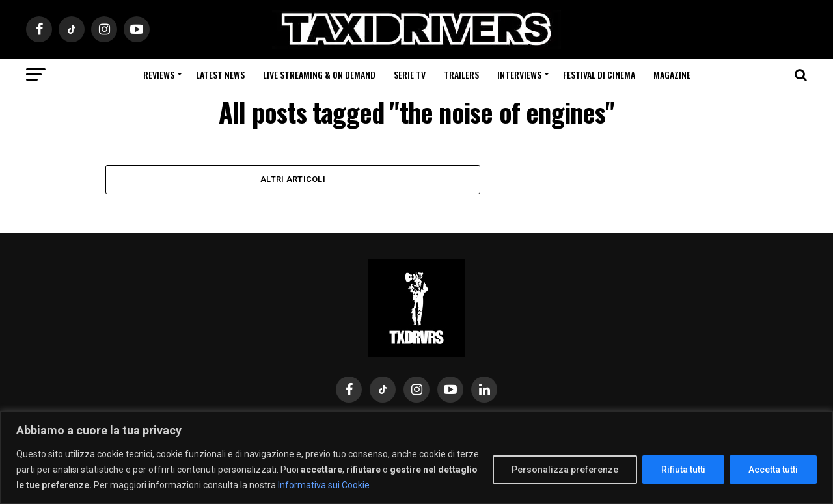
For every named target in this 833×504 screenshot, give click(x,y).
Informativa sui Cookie (324, 485)
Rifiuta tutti (683, 470)
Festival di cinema (599, 74)
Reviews (159, 74)
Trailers (461, 74)
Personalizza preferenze (565, 470)
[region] (416, 458)
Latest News (220, 74)
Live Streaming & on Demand (319, 74)
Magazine (672, 74)
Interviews (519, 74)
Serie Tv (410, 74)
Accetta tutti (773, 470)
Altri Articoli (293, 179)
